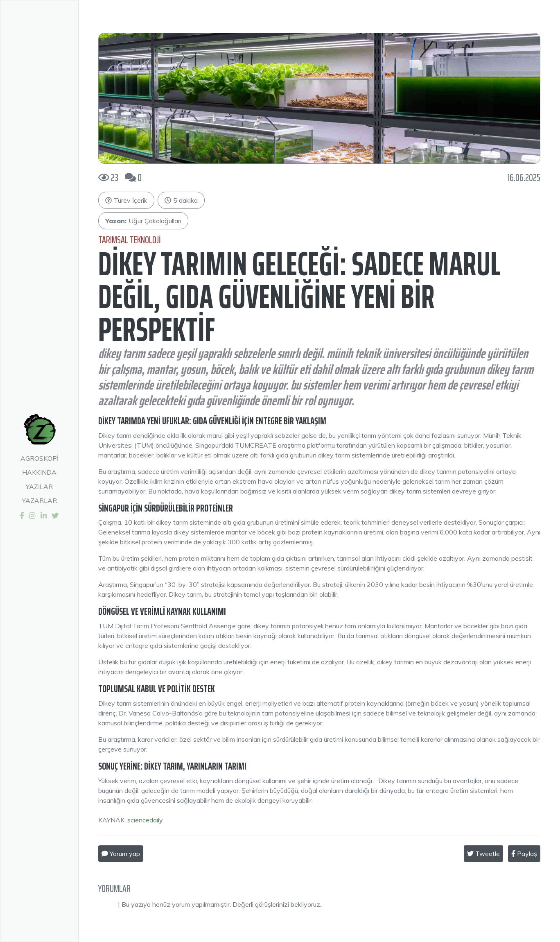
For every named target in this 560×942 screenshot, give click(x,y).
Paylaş (524, 854)
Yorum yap (121, 854)
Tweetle (483, 854)
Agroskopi (40, 458)
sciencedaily (145, 820)
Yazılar (39, 487)
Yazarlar (40, 500)
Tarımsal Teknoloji (130, 240)
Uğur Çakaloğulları (143, 221)
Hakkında (39, 472)
